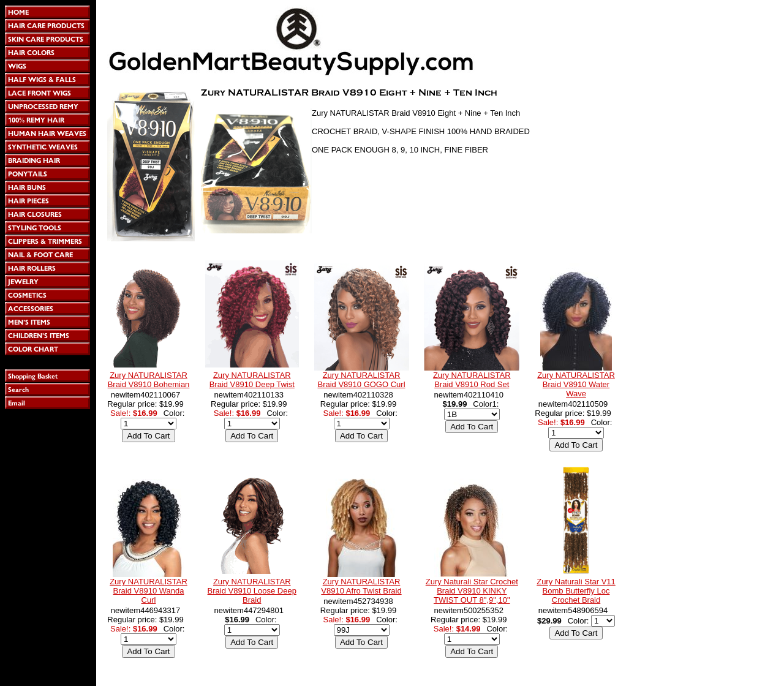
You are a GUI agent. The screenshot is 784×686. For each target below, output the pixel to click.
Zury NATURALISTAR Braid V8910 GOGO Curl (361, 380)
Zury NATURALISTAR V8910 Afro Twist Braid (361, 586)
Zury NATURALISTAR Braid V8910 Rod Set (472, 380)
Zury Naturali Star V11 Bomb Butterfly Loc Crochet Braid (576, 591)
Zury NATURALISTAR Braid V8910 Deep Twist (252, 380)
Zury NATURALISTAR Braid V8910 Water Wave (576, 384)
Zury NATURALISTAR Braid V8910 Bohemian (149, 380)
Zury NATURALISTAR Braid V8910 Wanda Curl (149, 591)
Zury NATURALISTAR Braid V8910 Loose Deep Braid (252, 591)
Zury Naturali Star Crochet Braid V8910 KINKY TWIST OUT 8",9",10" (472, 591)
